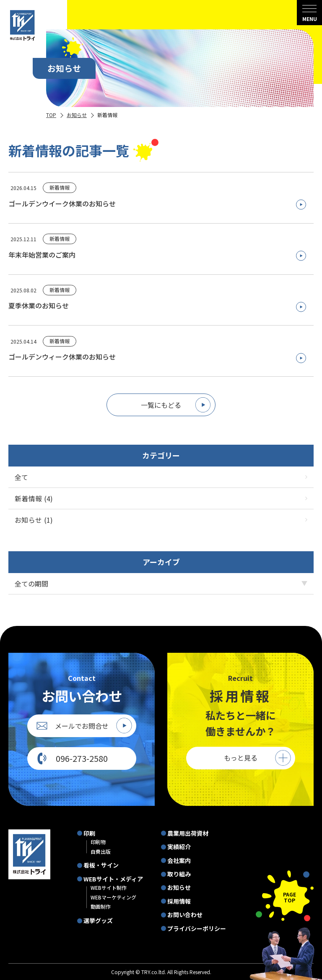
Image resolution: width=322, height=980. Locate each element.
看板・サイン (101, 865)
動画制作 (101, 906)
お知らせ (77, 115)
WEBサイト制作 (109, 887)
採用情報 (179, 901)
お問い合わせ (185, 915)
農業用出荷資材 (188, 833)
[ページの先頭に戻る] (285, 896)
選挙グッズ (98, 920)
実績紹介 (179, 847)
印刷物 (98, 842)
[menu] (309, 13)
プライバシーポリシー (197, 928)
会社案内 (179, 860)
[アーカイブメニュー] (161, 584)
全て (161, 477)
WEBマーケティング (113, 897)
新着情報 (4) (161, 498)
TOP (51, 115)
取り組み (179, 874)
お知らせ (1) (161, 520)
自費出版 (101, 851)
